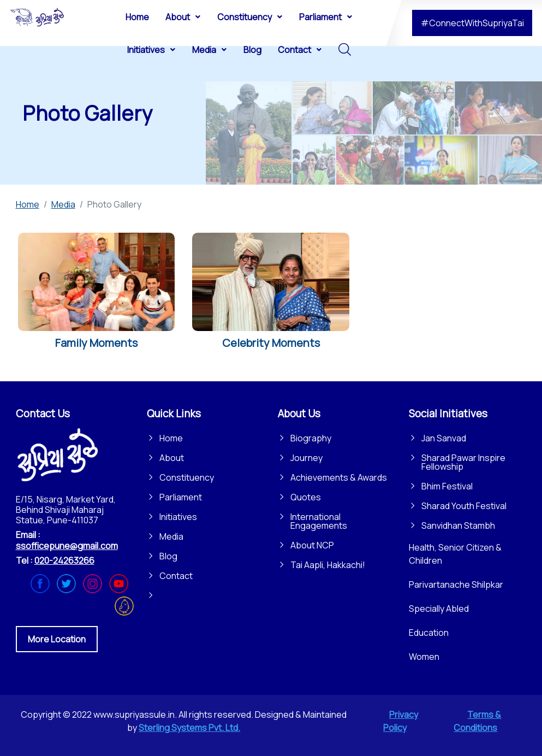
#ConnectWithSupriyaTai (472, 23)
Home (171, 438)
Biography (311, 438)
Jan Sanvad (444, 438)
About (172, 458)
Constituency (187, 477)
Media (171, 536)
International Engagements (319, 521)
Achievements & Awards (339, 477)
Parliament (181, 497)
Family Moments (96, 343)
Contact (176, 576)
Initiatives (178, 517)
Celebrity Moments (271, 343)
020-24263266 (64, 560)
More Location (57, 639)
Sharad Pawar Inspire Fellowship (463, 462)
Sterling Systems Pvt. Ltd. (189, 728)
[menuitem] (137, 16)
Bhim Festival (447, 486)
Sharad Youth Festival (464, 506)
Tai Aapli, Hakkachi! (328, 565)
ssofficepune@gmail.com (67, 546)
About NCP (312, 545)
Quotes (306, 497)
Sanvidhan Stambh (458, 525)
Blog (168, 556)
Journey (306, 458)
